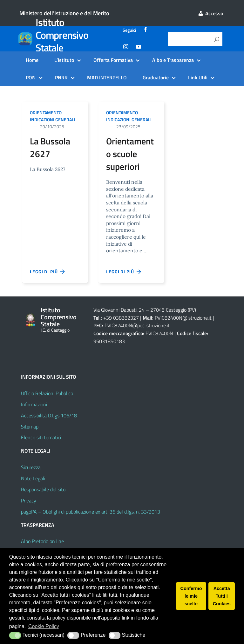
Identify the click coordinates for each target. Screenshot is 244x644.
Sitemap (30, 427)
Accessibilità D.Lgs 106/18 (49, 415)
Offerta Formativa (113, 60)
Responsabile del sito (43, 489)
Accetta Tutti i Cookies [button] (222, 596)
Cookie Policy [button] (44, 626)
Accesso (210, 13)
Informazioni (34, 404)
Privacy (29, 501)
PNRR (61, 77)
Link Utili (198, 77)
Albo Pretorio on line (42, 541)
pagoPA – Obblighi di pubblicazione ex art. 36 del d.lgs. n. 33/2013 (91, 512)
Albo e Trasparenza (173, 60)
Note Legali (33, 478)
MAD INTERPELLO (107, 77)
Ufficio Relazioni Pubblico (47, 393)
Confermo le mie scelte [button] (191, 596)
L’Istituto (64, 60)
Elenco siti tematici (41, 437)
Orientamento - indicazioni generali (53, 116)
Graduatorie (156, 77)
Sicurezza (31, 467)
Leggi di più (48, 272)
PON (31, 77)
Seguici (129, 30)
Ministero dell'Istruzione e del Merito (64, 13)
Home (32, 60)
